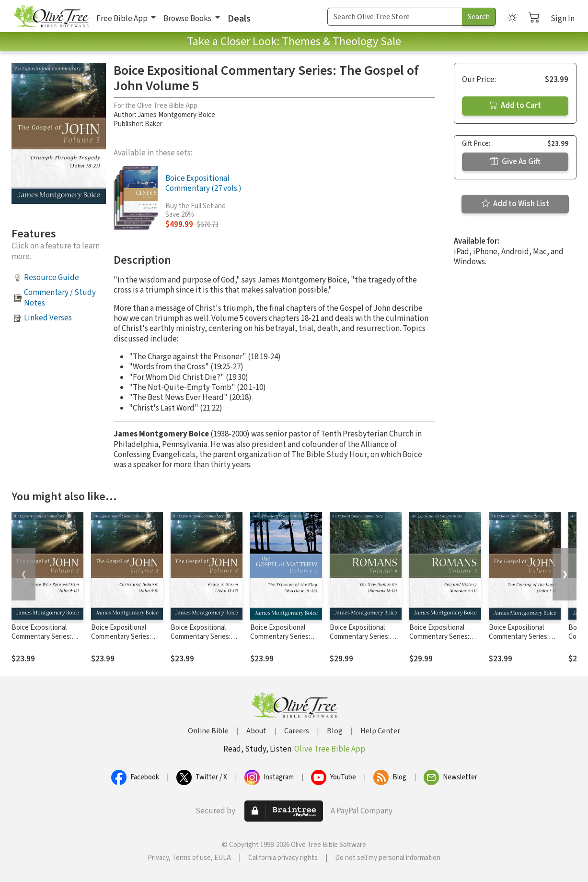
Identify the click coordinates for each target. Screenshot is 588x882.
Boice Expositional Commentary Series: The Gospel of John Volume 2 (121, 641)
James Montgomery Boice (176, 115)
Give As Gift (515, 162)
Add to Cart (515, 106)
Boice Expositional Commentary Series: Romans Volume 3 (439, 637)
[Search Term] (395, 17)
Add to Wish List (515, 204)
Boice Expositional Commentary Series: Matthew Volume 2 (280, 637)
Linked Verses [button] (48, 318)
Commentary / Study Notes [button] (60, 298)
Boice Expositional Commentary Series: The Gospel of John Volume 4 (201, 641)
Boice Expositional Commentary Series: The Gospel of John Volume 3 (41, 641)
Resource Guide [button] (52, 278)
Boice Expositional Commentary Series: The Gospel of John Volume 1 (519, 641)
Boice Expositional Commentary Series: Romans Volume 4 (360, 637)
